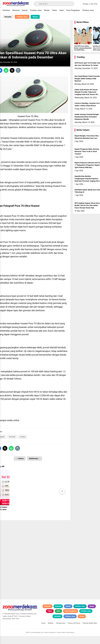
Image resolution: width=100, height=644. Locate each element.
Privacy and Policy (74, 631)
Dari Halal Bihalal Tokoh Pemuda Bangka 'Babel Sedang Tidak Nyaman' (87, 86)
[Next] (62, 499)
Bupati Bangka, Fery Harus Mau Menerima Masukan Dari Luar (87, 145)
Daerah (25, 10)
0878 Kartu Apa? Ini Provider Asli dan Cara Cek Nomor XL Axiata (87, 72)
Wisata (47, 10)
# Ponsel (12, 445)
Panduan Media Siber (90, 631)
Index (62, 10)
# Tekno (23, 445)
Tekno (54, 10)
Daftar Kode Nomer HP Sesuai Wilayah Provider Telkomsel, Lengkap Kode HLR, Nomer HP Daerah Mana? (86, 101)
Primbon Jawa (36, 10)
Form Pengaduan (73, 10)
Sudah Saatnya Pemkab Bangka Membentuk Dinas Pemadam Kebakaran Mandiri (87, 125)
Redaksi (51, 631)
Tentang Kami (61, 631)
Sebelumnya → (34, 466)
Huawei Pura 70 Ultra (38, 128)
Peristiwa (6, 10)
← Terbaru (20, 466)
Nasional (16, 10)
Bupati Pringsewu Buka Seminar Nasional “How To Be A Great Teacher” (87, 159)
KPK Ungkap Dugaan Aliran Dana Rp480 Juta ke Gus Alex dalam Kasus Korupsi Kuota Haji (87, 213)
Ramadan (8, 17)
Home (43, 631)
